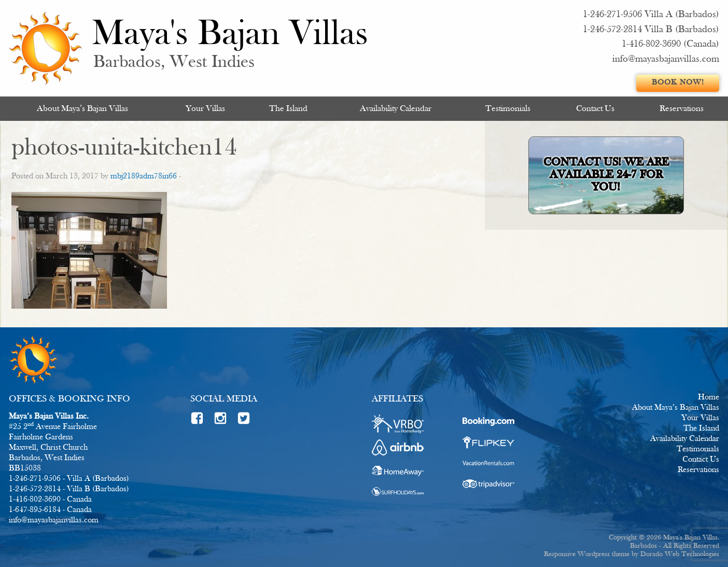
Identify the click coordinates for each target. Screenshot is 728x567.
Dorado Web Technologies (680, 554)
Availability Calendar (396, 109)
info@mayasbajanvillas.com (666, 59)
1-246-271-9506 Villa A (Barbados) (651, 15)
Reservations (682, 109)
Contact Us (595, 109)
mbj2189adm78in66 (144, 176)
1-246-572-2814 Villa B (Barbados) (651, 30)
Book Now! (678, 83)
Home (709, 397)
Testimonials (508, 109)
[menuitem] (82, 109)
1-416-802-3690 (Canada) (670, 44)
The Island (288, 109)
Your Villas (205, 109)
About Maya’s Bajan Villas (82, 109)
